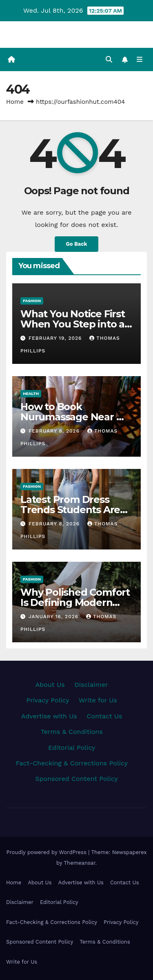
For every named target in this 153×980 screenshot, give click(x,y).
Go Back (77, 244)
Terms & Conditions (72, 732)
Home (15, 102)
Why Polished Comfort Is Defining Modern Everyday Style (75, 602)
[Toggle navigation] (140, 60)
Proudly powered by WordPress (47, 852)
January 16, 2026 (54, 617)
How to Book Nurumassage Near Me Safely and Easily (76, 417)
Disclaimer (91, 685)
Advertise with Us (49, 716)
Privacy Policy (48, 700)
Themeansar (80, 863)
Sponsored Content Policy (76, 779)
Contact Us (105, 716)
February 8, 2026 (55, 431)
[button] (109, 59)
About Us (50, 685)
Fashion (32, 301)
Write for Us (98, 700)
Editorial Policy (72, 748)
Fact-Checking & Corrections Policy (72, 763)
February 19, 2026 (56, 338)
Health (31, 394)
